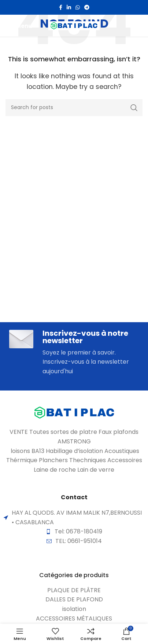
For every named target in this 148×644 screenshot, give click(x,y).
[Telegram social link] (87, 7)
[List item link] (74, 590)
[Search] (74, 108)
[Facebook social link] (61, 7)
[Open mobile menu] (19, 26)
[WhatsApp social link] (78, 7)
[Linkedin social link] (69, 7)
